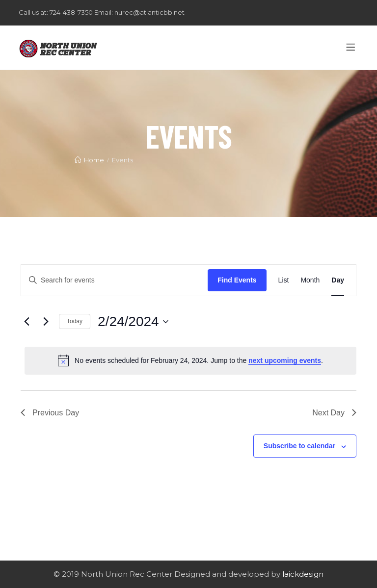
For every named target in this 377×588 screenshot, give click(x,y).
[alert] (190, 360)
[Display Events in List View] (284, 280)
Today (75, 321)
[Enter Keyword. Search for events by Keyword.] (114, 280)
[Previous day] (27, 322)
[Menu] (352, 48)
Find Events (237, 280)
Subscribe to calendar (299, 446)
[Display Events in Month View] (310, 280)
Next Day (334, 413)
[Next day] (46, 322)
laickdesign (303, 574)
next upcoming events (285, 360)
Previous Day (50, 413)
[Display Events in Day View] (338, 280)
